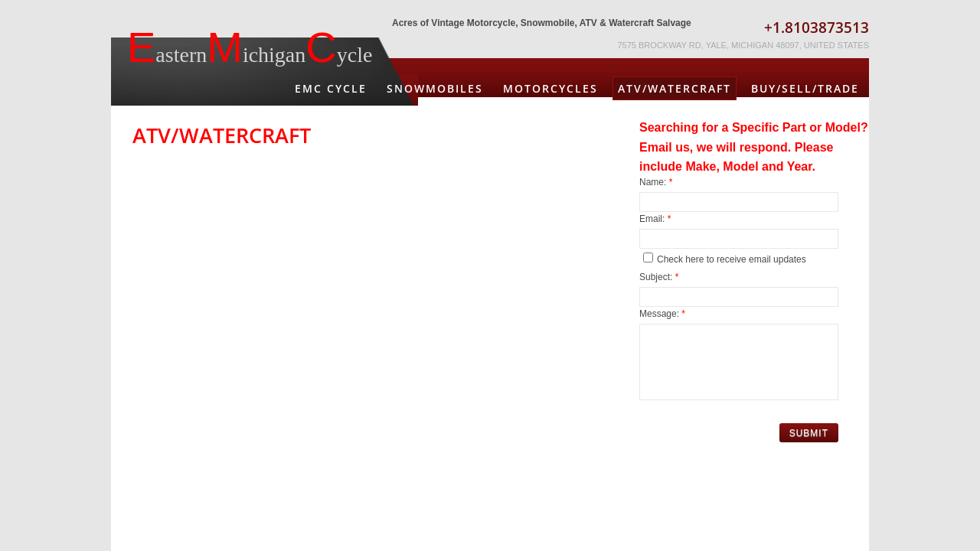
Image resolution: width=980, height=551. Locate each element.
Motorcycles (550, 88)
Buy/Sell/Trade (805, 88)
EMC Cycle (331, 88)
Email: (655, 219)
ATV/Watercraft (675, 88)
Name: (656, 182)
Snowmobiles (435, 88)
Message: (662, 314)
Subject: (659, 277)
